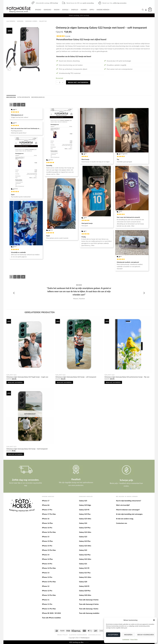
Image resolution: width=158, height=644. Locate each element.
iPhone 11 (46, 600)
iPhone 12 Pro (47, 591)
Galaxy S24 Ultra (85, 532)
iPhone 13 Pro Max (49, 582)
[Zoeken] (143, 10)
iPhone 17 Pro (47, 510)
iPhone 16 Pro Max (49, 532)
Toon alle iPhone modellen (51, 618)
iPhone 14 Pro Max (49, 568)
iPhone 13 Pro (47, 577)
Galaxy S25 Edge (85, 505)
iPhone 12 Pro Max (49, 595)
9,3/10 (68, 36)
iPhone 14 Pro (47, 564)
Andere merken (104, 10)
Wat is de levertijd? (123, 505)
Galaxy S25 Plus (85, 514)
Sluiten (86, 642)
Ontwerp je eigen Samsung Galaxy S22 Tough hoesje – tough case (27, 377)
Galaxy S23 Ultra (85, 546)
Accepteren (113, 635)
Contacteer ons (122, 523)
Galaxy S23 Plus (85, 541)
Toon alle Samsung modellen (89, 613)
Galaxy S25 (83, 501)
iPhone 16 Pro (47, 528)
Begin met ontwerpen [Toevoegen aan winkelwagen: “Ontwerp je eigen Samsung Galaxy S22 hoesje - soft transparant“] (64, 382)
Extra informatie (24, 97)
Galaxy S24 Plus (85, 528)
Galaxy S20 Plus (85, 591)
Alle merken (11, 21)
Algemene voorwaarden (78, 635)
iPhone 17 (46, 501)
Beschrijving (11, 97)
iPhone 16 (46, 519)
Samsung (48, 10)
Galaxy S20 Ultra (85, 595)
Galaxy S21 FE (84, 568)
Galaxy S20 (83, 582)
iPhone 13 (46, 573)
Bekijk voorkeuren (146, 635)
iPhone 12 (46, 586)
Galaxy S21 (83, 564)
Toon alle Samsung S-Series (89, 600)
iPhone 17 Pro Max (49, 514)
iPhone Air (46, 505)
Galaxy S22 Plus (85, 555)
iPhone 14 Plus (47, 559)
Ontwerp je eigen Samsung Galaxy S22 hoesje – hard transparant (27, 449)
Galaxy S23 (83, 537)
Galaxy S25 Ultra (85, 519)
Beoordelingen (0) (38, 97)
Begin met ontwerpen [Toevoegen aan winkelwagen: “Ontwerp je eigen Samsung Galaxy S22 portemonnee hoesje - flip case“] (113, 382)
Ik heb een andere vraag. (125, 519)
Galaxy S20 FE (84, 586)
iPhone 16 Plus (47, 523)
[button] (154, 620)
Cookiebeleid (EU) (94, 635)
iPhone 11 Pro (47, 604)
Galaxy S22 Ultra (85, 559)
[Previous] (14, 293)
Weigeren (128, 635)
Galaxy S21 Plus (85, 573)
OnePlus (75, 10)
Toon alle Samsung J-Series (89, 609)
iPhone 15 (46, 537)
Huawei (84, 10)
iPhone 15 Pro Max (49, 550)
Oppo (92, 10)
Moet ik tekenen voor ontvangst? (128, 510)
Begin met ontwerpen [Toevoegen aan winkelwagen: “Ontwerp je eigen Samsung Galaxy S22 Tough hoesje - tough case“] (15, 382)
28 (23, 105)
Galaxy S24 (83, 523)
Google (66, 10)
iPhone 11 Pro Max (49, 609)
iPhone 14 (46, 555)
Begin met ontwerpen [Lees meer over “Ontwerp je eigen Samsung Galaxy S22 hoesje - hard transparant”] (15, 454)
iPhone (39, 10)
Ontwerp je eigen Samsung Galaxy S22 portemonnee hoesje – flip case (127, 377)
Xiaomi (57, 10)
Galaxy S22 (43, 21)
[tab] (11, 97)
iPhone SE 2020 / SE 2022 (51, 613)
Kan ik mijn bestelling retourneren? (129, 501)
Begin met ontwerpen (78, 82)
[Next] (144, 293)
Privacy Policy (134, 639)
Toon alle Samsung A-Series (89, 604)
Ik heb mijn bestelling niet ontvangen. (129, 514)
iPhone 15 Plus (47, 541)
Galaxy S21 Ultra (85, 577)
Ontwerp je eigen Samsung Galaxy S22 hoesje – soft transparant (76, 377)
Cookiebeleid (126, 639)
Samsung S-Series (31, 21)
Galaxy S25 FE (84, 510)
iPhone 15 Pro (47, 546)
